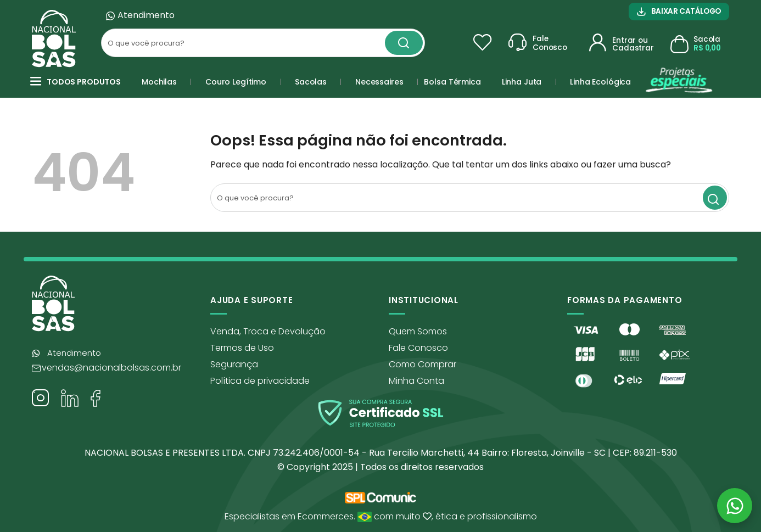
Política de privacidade (260, 381)
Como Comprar (423, 364)
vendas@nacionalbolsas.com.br (111, 368)
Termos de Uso (242, 348)
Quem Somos (418, 331)
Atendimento (146, 15)
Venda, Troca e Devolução (268, 331)
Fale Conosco (418, 348)
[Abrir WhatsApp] (735, 506)
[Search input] (243, 43)
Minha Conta (416, 381)
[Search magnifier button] (404, 43)
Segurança (234, 364)
